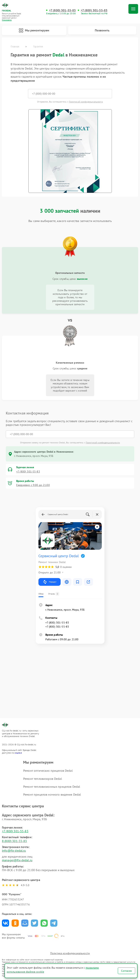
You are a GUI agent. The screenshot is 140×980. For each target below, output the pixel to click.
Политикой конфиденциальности (86, 102)
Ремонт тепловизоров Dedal (43, 779)
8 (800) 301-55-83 (14, 841)
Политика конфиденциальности (70, 953)
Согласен (126, 971)
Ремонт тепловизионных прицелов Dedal (52, 787)
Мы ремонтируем (34, 30)
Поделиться (6, 923)
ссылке (18, 753)
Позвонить (102, 30)
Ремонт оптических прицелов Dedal (48, 771)
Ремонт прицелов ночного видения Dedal (52, 794)
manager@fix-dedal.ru (17, 860)
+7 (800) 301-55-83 (62, 10)
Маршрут (50, 582)
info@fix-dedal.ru (14, 851)
